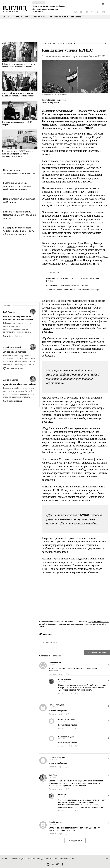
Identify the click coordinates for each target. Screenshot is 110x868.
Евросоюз (76, 17)
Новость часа (40, 3)
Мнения (8, 305)
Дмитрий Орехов (11, 380)
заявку (61, 134)
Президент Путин (59, 17)
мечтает (71, 246)
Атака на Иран (22, 17)
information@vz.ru (67, 859)
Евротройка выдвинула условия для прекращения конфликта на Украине (17, 186)
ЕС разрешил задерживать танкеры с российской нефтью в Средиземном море (19, 231)
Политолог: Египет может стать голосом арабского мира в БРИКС (73, 280)
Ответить (53, 674)
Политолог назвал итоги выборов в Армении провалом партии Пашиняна (49, 9)
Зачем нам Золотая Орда (15, 352)
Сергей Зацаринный (12, 347)
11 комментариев (15, 401)
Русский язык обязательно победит (20, 384)
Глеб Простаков (10, 312)
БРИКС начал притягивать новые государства (67, 285)
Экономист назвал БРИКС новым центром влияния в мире (73, 289)
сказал (46, 328)
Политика (70, 43)
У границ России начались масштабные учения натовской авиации (19, 215)
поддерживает (94, 178)
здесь (42, 626)
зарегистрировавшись (99, 622)
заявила (69, 260)
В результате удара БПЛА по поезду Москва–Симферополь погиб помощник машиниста (18, 154)
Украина (7, 17)
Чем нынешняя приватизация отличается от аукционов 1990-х (18, 318)
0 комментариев (14, 336)
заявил (65, 216)
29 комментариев (15, 368)
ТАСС (57, 137)
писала (68, 233)
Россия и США (40, 17)
